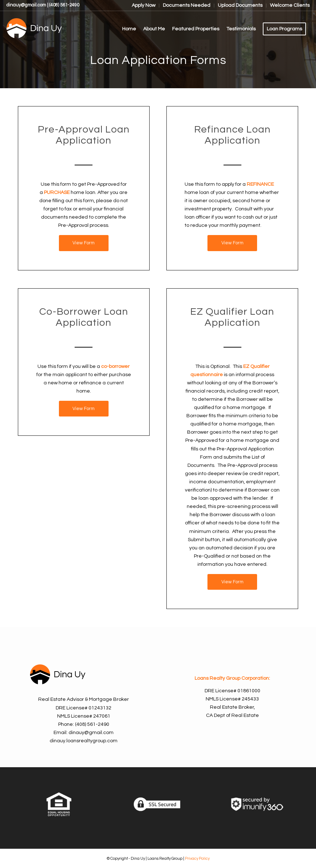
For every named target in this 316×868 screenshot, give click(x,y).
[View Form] (84, 243)
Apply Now (144, 5)
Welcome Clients (290, 5)
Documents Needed (187, 5)
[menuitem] (144, 6)
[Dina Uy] (60, 29)
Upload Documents (240, 5)
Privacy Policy (197, 859)
